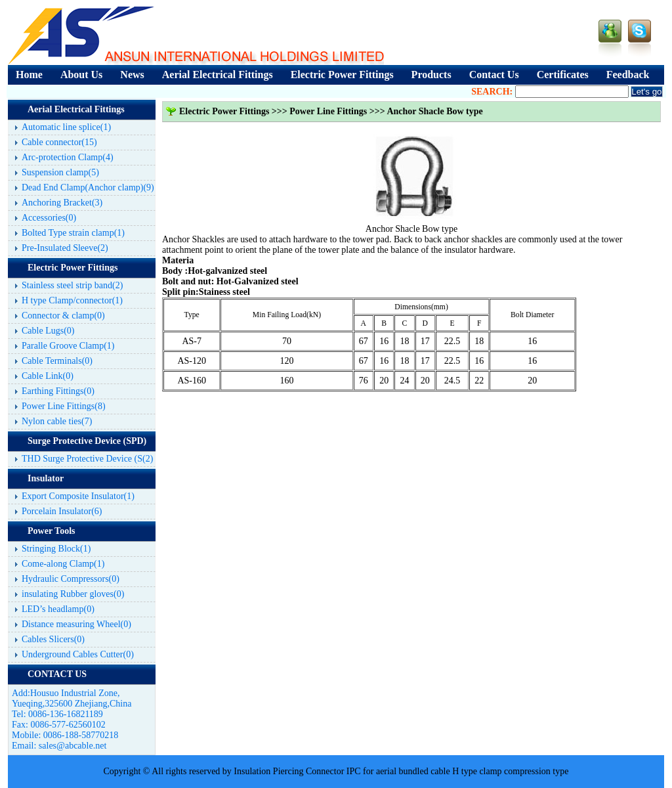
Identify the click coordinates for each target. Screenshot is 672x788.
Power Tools (51, 531)
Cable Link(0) (48, 376)
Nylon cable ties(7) (57, 421)
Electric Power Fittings (342, 75)
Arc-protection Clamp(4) (68, 157)
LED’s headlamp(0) (58, 609)
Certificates (563, 75)
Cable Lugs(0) (48, 331)
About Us (81, 75)
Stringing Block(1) (56, 549)
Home (29, 75)
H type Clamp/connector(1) (72, 300)
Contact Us (494, 75)
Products (431, 75)
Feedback (628, 75)
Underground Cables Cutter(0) (78, 654)
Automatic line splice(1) (66, 127)
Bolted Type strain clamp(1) (73, 233)
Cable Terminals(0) (57, 361)
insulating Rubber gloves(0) (73, 594)
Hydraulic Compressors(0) (71, 579)
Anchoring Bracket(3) (62, 203)
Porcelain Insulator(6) (62, 511)
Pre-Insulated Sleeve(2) (65, 248)
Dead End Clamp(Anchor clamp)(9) (88, 187)
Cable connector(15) (59, 142)
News (132, 75)
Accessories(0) (49, 218)
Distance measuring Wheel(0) (76, 624)
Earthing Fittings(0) (58, 391)
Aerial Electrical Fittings (218, 75)
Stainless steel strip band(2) (72, 285)
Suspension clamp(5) (60, 172)
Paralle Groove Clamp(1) (68, 346)
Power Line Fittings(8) (64, 406)
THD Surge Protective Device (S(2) (87, 459)
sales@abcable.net (73, 746)
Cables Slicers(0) (53, 639)
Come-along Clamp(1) (63, 564)
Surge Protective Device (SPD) (87, 441)
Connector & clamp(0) (63, 316)
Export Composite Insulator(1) (78, 496)
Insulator (46, 478)
